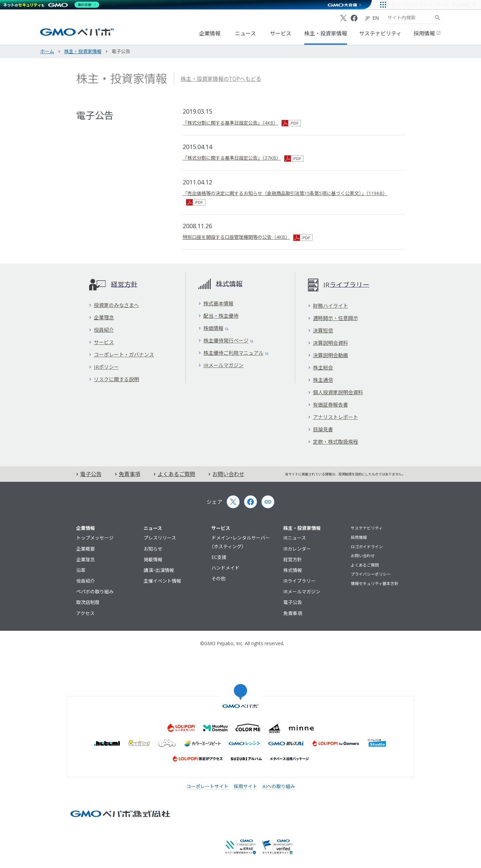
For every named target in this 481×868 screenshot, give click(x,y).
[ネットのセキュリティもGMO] (51, 5)
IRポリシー (104, 367)
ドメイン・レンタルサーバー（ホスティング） (241, 542)
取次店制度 (88, 602)
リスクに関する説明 (114, 379)
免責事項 (128, 474)
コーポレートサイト (207, 786)
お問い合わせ (226, 474)
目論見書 (320, 429)
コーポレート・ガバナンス (121, 354)
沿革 (81, 570)
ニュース (245, 33)
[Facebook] (354, 18)
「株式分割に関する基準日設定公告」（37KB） (243, 158)
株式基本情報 (216, 303)
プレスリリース (160, 538)
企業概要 (86, 549)
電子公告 (89, 474)
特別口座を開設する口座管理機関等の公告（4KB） (248, 237)
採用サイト (246, 786)
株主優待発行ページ (226, 340)
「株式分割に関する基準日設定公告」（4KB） (242, 123)
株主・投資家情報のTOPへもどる (221, 79)
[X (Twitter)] (343, 18)
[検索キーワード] (410, 18)
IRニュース (295, 538)
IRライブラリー (299, 581)
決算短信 (320, 330)
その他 (218, 578)
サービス (281, 33)
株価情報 (213, 328)
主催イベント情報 (162, 581)
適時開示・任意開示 (333, 318)
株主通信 (320, 380)
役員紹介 (101, 330)
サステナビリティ (380, 33)
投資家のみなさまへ (114, 305)
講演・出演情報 (159, 570)
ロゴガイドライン (367, 547)
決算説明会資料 (328, 343)
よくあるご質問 (174, 474)
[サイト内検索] (438, 18)
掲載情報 (153, 559)
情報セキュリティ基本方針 (375, 584)
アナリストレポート (333, 417)
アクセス (85, 613)
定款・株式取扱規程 (333, 442)
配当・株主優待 (218, 316)
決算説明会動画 (328, 355)
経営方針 (293, 559)
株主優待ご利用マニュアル (233, 353)
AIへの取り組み (279, 786)
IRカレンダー (297, 549)
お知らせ (153, 549)
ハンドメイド (225, 568)
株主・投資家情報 (326, 33)
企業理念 (101, 317)
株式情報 (293, 570)
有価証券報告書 (328, 405)
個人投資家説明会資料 (336, 392)
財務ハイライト (328, 306)
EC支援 (219, 557)
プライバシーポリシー (371, 574)
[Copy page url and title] (268, 502)
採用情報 (427, 33)
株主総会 (320, 368)
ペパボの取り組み (95, 592)
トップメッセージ (95, 538)
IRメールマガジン (221, 365)
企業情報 (210, 33)
